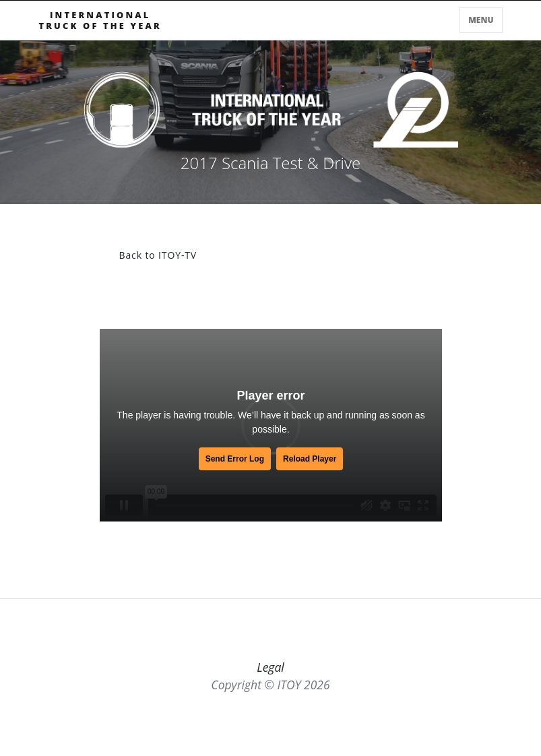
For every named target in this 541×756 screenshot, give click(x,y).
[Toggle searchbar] (452, 23)
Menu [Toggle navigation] (481, 20)
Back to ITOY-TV (158, 255)
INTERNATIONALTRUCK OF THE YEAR (100, 20)
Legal (270, 667)
